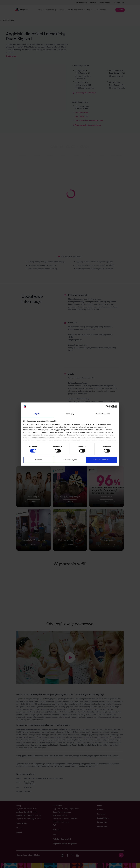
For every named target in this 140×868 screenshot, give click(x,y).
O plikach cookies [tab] (103, 414)
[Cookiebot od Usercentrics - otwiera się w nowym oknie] (107, 407)
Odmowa (39, 460)
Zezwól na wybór (70, 460)
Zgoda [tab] (37, 414)
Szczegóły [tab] (70, 414)
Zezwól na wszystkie (101, 460)
